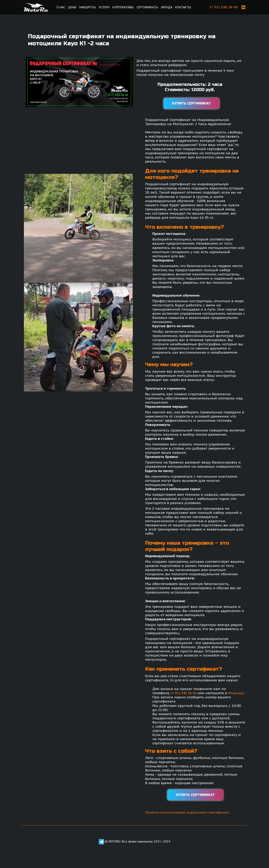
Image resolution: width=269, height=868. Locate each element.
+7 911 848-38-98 (185, 693)
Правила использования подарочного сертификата (192, 816)
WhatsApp (164, 697)
